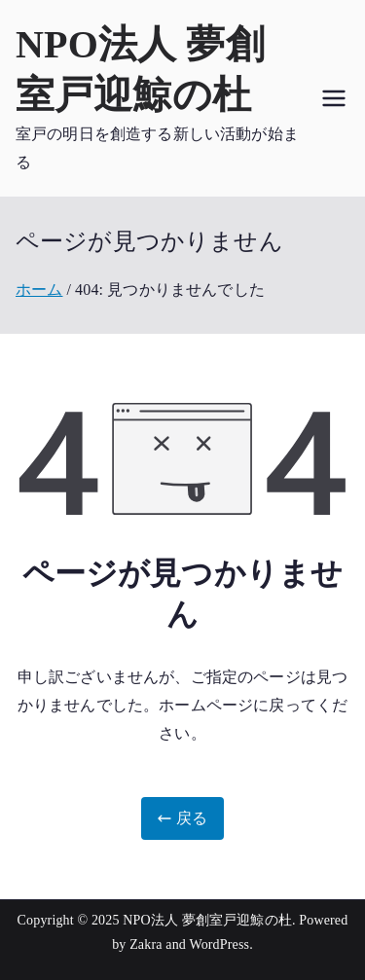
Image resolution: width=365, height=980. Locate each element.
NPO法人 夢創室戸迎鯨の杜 (207, 920)
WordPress (219, 944)
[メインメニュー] (334, 98)
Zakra (146, 944)
